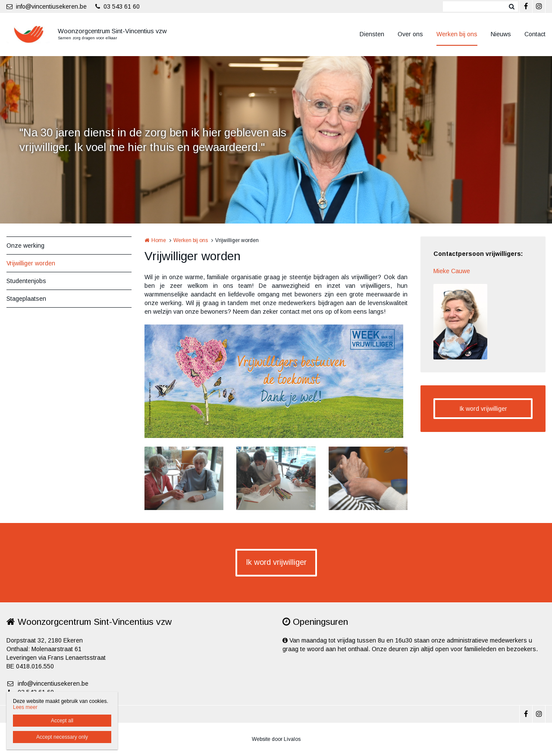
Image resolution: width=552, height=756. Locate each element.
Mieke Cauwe (452, 271)
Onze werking (25, 246)
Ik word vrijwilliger (483, 409)
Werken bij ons (457, 34)
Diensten (372, 34)
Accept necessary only (62, 737)
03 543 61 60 (118, 6)
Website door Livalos (276, 739)
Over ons (410, 34)
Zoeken (511, 6)
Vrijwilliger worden (31, 263)
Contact (535, 34)
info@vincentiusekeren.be (47, 6)
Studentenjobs (26, 281)
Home (159, 240)
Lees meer (25, 707)
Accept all (62, 721)
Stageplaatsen (26, 299)
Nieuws (501, 34)
